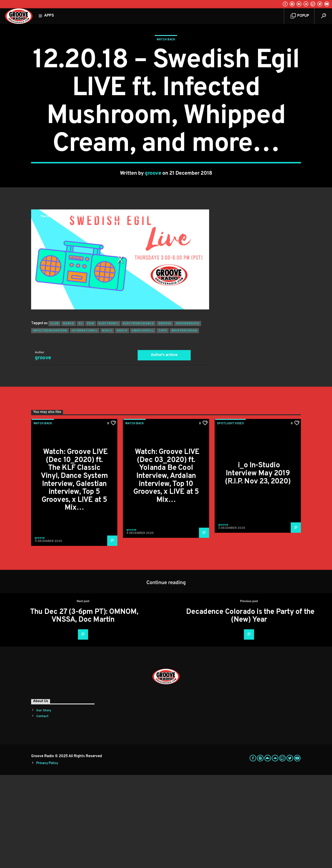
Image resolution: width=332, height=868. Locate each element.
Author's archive (164, 448)
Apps (49, 16)
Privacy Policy (47, 856)
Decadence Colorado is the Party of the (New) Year (250, 709)
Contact (42, 809)
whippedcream (184, 424)
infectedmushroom (50, 424)
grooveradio (188, 417)
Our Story (44, 804)
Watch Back (166, 86)
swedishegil (143, 424)
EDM (91, 417)
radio (122, 424)
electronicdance (138, 417)
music (107, 424)
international (85, 424)
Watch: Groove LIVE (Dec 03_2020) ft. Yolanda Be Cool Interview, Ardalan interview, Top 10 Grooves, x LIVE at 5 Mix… (166, 569)
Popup (300, 16)
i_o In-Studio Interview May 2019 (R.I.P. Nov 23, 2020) (258, 566)
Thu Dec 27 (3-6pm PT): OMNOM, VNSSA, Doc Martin (84, 709)
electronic (109, 417)
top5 (163, 424)
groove (153, 220)
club (54, 417)
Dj (81, 417)
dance (69, 417)
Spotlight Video (230, 517)
